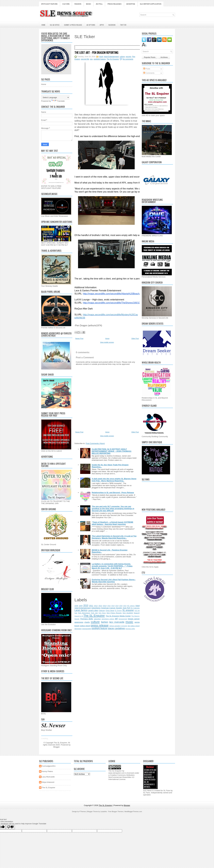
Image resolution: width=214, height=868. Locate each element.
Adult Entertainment (111, 57)
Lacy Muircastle (48, 777)
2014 (105, 606)
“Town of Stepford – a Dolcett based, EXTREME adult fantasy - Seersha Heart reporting (113, 523)
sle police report (134, 626)
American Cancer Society (112, 608)
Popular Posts (150, 57)
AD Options (91, 25)
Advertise (131, 4)
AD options (131, 606)
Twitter (123, 25)
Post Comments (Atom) (95, 443)
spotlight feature (100, 59)
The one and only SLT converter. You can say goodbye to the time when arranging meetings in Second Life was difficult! (113, 509)
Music (89, 4)
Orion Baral (110, 610)
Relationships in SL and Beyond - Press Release (113, 493)
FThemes (83, 812)
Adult (101, 57)
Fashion (78, 4)
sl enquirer (124, 626)
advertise (97, 619)
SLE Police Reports (114, 613)
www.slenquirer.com (117, 773)
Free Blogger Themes (116, 812)
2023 (125, 606)
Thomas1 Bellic (87, 619)
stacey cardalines (116, 628)
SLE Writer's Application (151, 4)
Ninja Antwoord (48, 782)
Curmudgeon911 (49, 766)
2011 (91, 606)
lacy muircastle (117, 622)
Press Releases (114, 4)
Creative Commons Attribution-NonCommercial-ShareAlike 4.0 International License (122, 777)
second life (85, 59)
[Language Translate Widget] (55, 97)
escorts (129, 57)
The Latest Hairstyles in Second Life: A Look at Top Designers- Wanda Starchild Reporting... (114, 537)
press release (100, 625)
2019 (117, 606)
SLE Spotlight (128, 613)
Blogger (57, 747)
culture (122, 57)
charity (87, 622)
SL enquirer (128, 610)
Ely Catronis (135, 608)
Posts (147, 69)
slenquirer (78, 629)
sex (91, 59)
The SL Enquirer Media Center (118, 616)
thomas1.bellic (130, 629)
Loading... (45, 738)
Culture (66, 4)
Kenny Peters (47, 771)
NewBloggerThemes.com (133, 812)
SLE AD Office (55, 25)
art (116, 619)
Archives (164, 57)
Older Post (135, 338)
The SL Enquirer (113, 59)
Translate (58, 101)
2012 (96, 606)
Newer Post (79, 338)
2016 (109, 606)
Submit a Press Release (73, 25)
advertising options (108, 619)
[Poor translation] (10, 827)
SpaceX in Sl (79, 616)
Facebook (112, 25)
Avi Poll (99, 4)
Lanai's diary (93, 610)
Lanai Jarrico (81, 610)
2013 (100, 606)
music (129, 622)
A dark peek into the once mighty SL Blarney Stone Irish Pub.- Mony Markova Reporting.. (114, 480)
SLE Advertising (84, 613)
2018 (113, 606)
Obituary (102, 610)
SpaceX (137, 613)
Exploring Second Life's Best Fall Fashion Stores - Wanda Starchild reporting (114, 581)
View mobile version (107, 342)
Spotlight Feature (49, 4)
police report (85, 626)
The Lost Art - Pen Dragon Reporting (96, 53)
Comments (149, 73)
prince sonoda (115, 626)
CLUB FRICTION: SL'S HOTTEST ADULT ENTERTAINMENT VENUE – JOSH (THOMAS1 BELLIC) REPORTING (112, 451)
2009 (81, 606)
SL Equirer (118, 611)
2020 (121, 606)
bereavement (123, 619)
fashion (105, 622)
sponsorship (87, 629)
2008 (76, 606)
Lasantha (104, 812)
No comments (128, 59)
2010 (86, 605)
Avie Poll (126, 608)
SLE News (102, 613)
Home (43, 25)
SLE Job (94, 613)
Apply (102, 25)
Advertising (96, 608)
